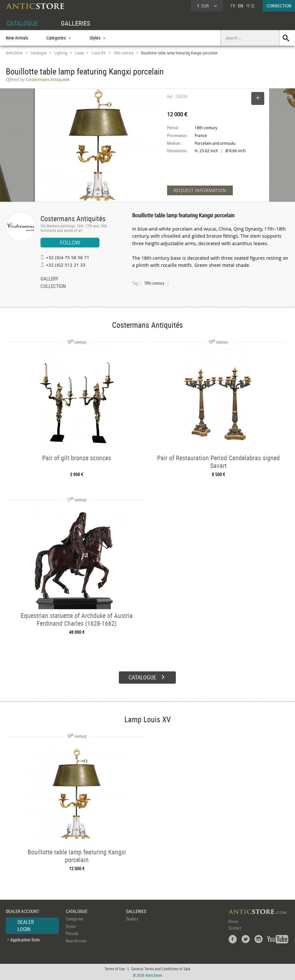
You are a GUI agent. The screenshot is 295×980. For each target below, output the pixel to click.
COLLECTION (53, 287)
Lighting (61, 53)
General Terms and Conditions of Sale (161, 969)
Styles (71, 926)
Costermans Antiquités (73, 218)
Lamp (79, 53)
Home (233, 921)
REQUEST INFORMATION (200, 190)
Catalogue (39, 53)
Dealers (132, 919)
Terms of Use (115, 969)
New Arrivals (17, 38)
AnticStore (14, 53)
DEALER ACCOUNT (23, 911)
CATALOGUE (22, 23)
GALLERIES (75, 23)
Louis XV (99, 53)
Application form (25, 940)
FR (233, 6)
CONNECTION (279, 6)
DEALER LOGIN (26, 926)
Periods (72, 933)
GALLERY (49, 279)
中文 (251, 6)
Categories (75, 919)
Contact (235, 928)
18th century (123, 53)
